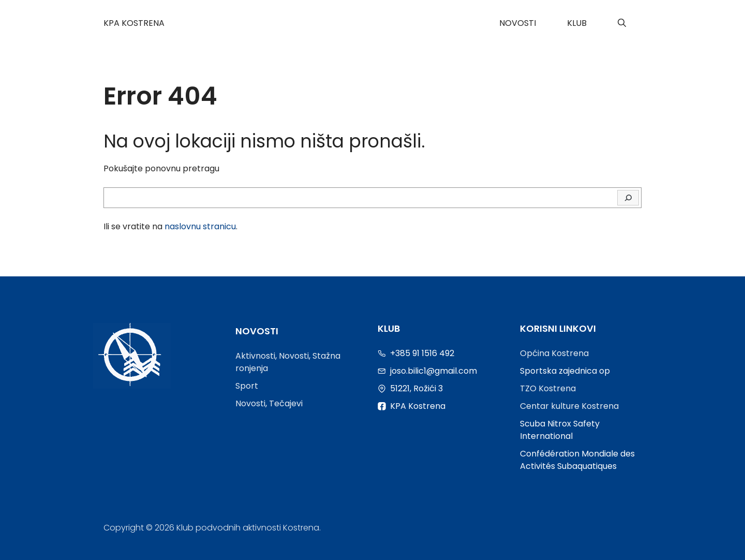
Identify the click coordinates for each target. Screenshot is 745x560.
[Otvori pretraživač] (622, 23)
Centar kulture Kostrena (569, 406)
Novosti (518, 23)
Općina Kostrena (554, 353)
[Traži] (628, 198)
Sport (247, 386)
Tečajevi (286, 403)
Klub (577, 23)
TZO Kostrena (548, 388)
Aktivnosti (255, 356)
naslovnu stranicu (200, 226)
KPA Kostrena (134, 23)
